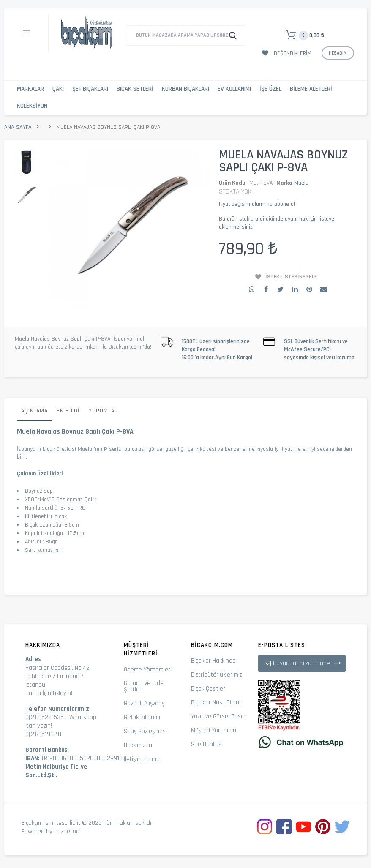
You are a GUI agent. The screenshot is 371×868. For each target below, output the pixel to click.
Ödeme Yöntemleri (148, 670)
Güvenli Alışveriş (144, 703)
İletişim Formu (142, 759)
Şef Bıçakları (90, 89)
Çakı (58, 89)
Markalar (30, 89)
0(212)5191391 (43, 734)
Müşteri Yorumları (214, 730)
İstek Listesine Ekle (291, 277)
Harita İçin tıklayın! (49, 693)
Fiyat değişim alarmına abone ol (257, 204)
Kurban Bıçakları (185, 89)
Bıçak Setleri (135, 89)
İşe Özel (270, 89)
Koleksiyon (32, 106)
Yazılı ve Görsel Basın (218, 717)
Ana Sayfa (18, 127)
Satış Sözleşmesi (145, 731)
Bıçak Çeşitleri (209, 689)
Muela (301, 183)
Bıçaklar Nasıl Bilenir (217, 703)
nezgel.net (68, 831)
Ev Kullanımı (234, 89)
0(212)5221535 (45, 717)
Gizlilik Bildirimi (142, 717)
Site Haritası (207, 744)
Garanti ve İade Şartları (144, 686)
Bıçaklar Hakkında (213, 661)
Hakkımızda (138, 745)
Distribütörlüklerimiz (217, 675)
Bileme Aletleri (311, 89)
